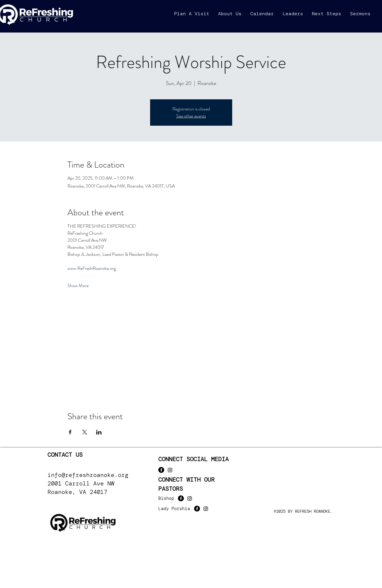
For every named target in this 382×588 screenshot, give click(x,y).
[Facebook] (161, 470)
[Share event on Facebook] (70, 432)
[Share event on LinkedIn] (99, 432)
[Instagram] (170, 470)
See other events (191, 116)
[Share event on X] (85, 432)
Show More (78, 286)
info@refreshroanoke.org (88, 475)
